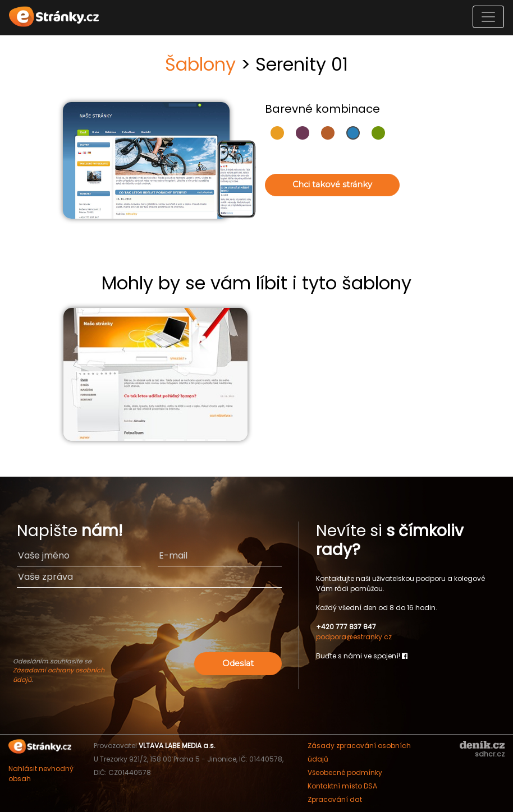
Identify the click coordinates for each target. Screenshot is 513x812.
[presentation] (149, 628)
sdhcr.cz (490, 754)
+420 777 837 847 (346, 627)
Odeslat (238, 663)
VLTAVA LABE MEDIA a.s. (177, 746)
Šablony (200, 64)
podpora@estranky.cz (354, 637)
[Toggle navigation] (488, 17)
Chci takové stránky (332, 184)
